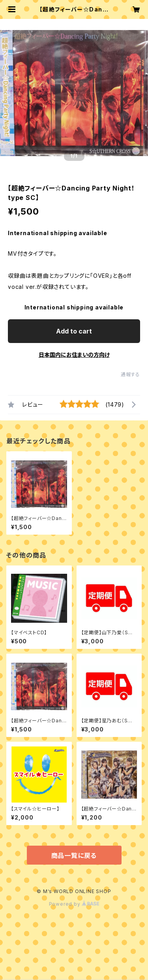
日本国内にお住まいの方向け (74, 355)
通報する (130, 374)
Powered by (74, 904)
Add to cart (74, 331)
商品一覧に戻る (74, 856)
